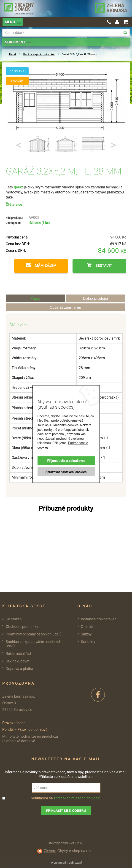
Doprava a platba (19, 669)
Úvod (12, 54)
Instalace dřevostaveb (99, 619)
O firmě (87, 627)
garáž (19, 187)
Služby (86, 634)
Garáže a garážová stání (39, 54)
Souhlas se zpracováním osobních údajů (34, 644)
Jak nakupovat (18, 661)
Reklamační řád (18, 654)
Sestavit (104, 266)
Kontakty (88, 642)
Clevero (50, 851)
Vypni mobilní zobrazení (66, 863)
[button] (13, 22)
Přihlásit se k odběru (66, 811)
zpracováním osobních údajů (77, 798)
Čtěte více (14, 205)
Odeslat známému (65, 307)
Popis (35, 298)
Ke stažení (14, 619)
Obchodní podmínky (22, 627)
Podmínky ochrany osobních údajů (34, 634)
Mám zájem (46, 266)
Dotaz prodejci (96, 298)
